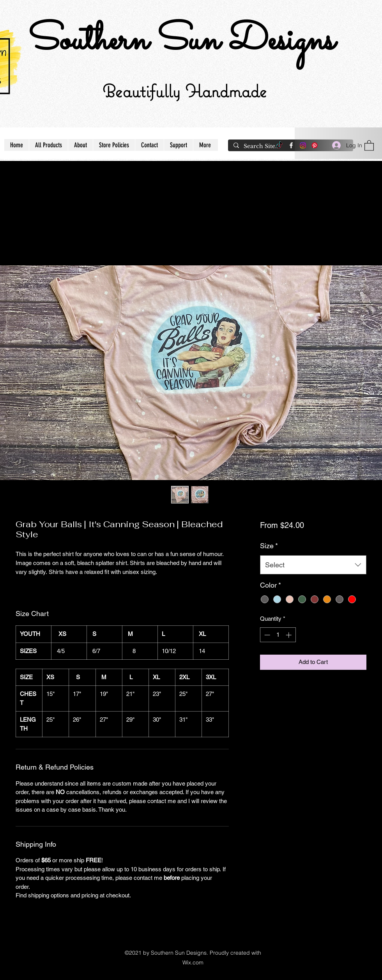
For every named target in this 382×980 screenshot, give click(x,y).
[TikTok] (279, 145)
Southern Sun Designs (181, 41)
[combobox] (313, 565)
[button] (369, 145)
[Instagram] (303, 145)
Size (269, 546)
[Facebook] (291, 145)
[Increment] (289, 635)
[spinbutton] (278, 635)
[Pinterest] (315, 145)
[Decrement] (266, 635)
